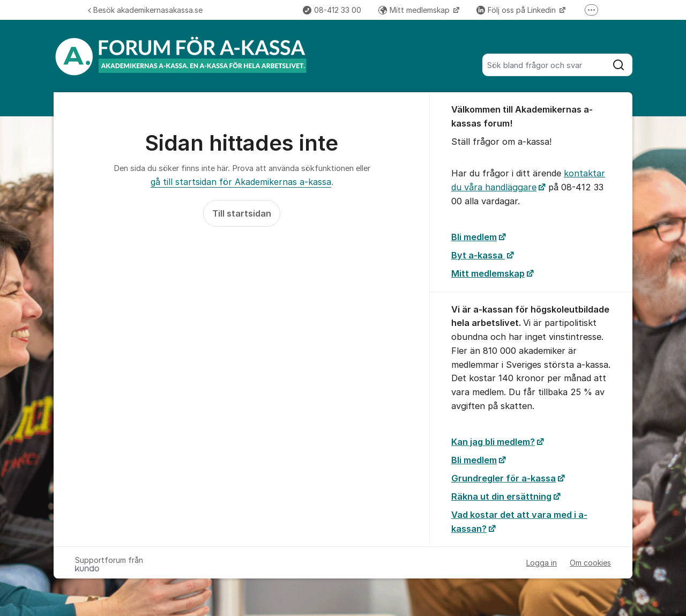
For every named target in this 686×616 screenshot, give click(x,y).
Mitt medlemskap (415, 10)
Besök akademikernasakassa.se (145, 10)
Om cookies (590, 563)
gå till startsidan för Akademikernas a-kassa (241, 182)
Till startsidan (242, 213)
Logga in (542, 563)
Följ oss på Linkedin (517, 10)
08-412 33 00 (332, 10)
